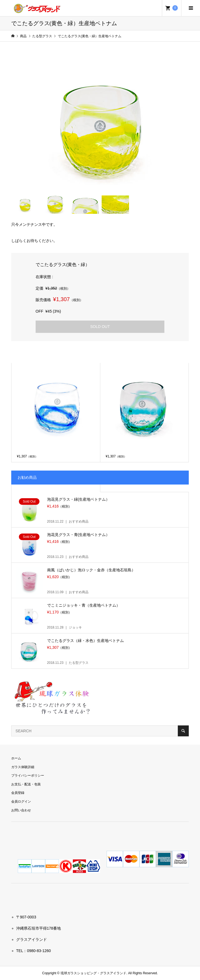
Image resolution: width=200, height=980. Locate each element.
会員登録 (18, 793)
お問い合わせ (21, 810)
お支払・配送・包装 (26, 784)
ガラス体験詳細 (23, 767)
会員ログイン (21, 802)
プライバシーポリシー (28, 776)
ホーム (16, 758)
